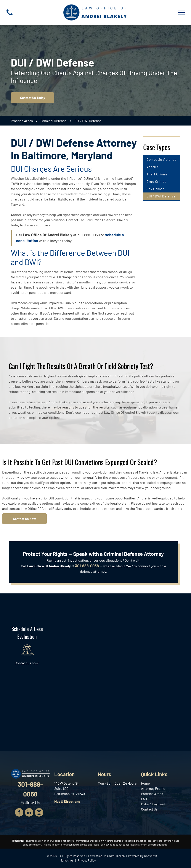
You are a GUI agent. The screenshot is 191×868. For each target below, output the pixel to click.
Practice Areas (152, 794)
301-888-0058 (89, 235)
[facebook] (19, 813)
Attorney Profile (153, 788)
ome (147, 783)
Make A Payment (153, 804)
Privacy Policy (87, 860)
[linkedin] (29, 813)
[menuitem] (162, 159)
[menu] (181, 13)
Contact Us (149, 809)
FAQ (144, 799)
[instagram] (39, 813)
